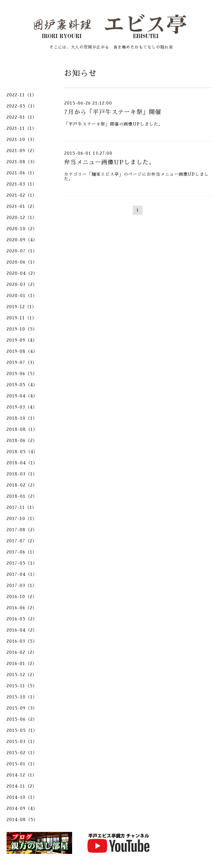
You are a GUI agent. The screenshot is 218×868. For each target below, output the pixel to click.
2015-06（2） (22, 719)
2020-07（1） (22, 251)
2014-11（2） (22, 786)
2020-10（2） (22, 229)
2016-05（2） (22, 619)
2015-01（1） (22, 764)
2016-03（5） (22, 641)
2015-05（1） (22, 730)
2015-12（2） (22, 675)
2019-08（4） (22, 351)
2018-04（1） (22, 463)
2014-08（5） (22, 820)
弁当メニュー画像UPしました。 (109, 162)
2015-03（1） (22, 742)
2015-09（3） (22, 708)
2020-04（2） (22, 273)
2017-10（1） (22, 519)
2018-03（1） (22, 474)
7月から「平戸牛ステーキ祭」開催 (113, 112)
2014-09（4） (22, 808)
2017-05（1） (22, 563)
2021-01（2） (22, 206)
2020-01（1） (22, 296)
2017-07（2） (22, 541)
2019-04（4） (22, 396)
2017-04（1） (22, 574)
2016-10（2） (22, 597)
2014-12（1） (22, 775)
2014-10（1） (22, 797)
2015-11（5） (22, 686)
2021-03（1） (22, 184)
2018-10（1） (22, 418)
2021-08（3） (22, 162)
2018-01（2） (22, 496)
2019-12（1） (22, 307)
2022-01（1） (22, 117)
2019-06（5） (22, 374)
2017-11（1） (22, 507)
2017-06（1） (22, 552)
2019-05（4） (22, 385)
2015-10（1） (22, 697)
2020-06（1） (22, 262)
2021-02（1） (22, 195)
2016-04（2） (22, 630)
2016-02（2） (22, 652)
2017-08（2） (22, 530)
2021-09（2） (22, 151)
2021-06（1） (22, 173)
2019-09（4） (22, 340)
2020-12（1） (22, 218)
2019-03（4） (22, 407)
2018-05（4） (22, 452)
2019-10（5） (22, 329)
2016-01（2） (22, 664)
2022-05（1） (22, 106)
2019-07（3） (22, 363)
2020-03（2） (22, 284)
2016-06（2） (22, 608)
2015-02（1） (22, 753)
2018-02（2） (22, 485)
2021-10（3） (22, 140)
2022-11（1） (22, 95)
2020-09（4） (22, 240)
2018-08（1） (22, 429)
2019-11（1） (22, 318)
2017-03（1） (22, 585)
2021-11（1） (22, 128)
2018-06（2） (22, 441)
